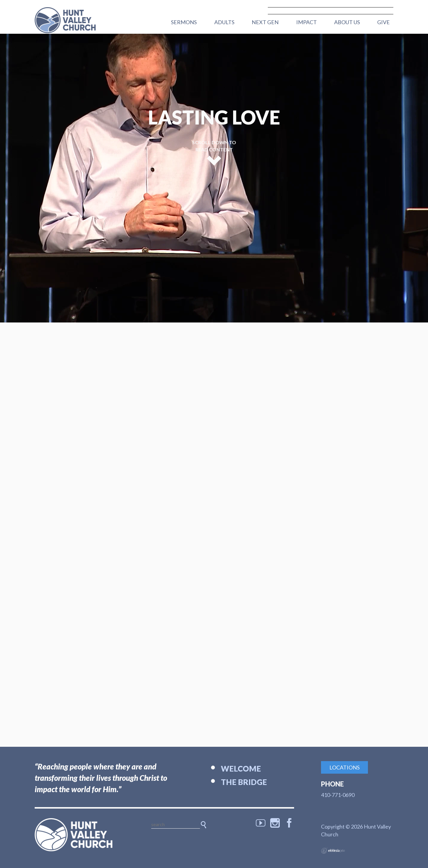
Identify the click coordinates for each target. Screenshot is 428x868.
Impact (307, 22)
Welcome (241, 769)
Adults (224, 22)
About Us (347, 22)
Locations (344, 767)
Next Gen (265, 22)
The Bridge (244, 782)
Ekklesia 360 (333, 851)
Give (383, 22)
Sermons (184, 22)
